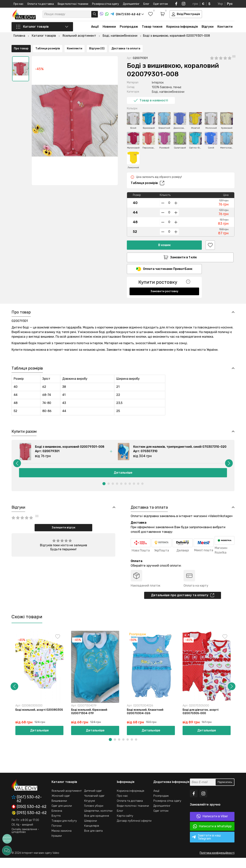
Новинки (109, 31)
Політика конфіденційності (217, 863)
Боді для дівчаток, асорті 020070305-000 (201, 721)
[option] (21, 62)
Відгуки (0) (97, 300)
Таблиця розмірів (148, 176)
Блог (146, 4)
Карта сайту (125, 826)
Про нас (18, 4)
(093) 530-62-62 (29, 823)
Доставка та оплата (126, 300)
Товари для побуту (64, 831)
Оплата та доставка (41, 4)
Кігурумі (90, 811)
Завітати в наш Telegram (206, 847)
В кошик (164, 238)
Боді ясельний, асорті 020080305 (31, 721)
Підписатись (225, 792)
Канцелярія (92, 836)
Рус (230, 4)
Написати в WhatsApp (212, 836)
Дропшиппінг (131, 4)
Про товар (21, 300)
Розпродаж (129, 31)
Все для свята (93, 841)
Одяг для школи (62, 816)
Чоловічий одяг (94, 806)
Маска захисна (61, 841)
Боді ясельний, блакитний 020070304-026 (146, 721)
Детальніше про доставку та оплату (183, 604)
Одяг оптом (160, 4)
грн (195, 4)
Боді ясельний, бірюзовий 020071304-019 (90, 721)
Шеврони (91, 831)
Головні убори (94, 816)
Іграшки (57, 846)
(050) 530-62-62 (29, 817)
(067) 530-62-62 (27, 809)
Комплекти (75, 300)
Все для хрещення (97, 826)
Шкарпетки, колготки (98, 821)
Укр (220, 4)
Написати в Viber (212, 827)
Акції (95, 31)
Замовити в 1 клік (164, 251)
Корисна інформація (182, 31)
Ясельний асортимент (67, 801)
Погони (57, 836)
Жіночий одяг (61, 806)
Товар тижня (152, 31)
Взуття (56, 826)
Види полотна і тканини (73, 4)
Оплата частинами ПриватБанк (164, 263)
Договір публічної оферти (134, 831)
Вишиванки (59, 811)
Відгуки (208, 31)
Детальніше (123, 480)
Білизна (57, 821)
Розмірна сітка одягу (106, 4)
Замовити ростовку (164, 286)
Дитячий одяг (93, 801)
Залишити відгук (64, 536)
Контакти (225, 31)
